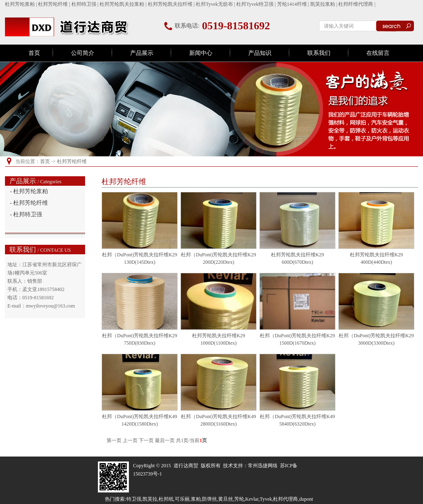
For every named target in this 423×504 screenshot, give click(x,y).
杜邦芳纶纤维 (53, 4)
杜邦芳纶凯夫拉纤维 (170, 4)
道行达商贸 (186, 466)
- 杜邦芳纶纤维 (29, 203)
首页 (34, 53)
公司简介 (83, 53)
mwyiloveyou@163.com (51, 306)
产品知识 (260, 53)
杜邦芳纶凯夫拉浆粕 (122, 4)
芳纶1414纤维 (292, 4)
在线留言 (378, 53)
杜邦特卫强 (84, 4)
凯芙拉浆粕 (323, 4)
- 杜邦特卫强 (26, 214)
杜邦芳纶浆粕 (20, 4)
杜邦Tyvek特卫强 (255, 4)
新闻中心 (201, 53)
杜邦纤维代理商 (356, 4)
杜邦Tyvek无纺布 (214, 4)
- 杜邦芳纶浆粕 (29, 191)
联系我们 (319, 53)
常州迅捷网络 (263, 466)
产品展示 (142, 53)
